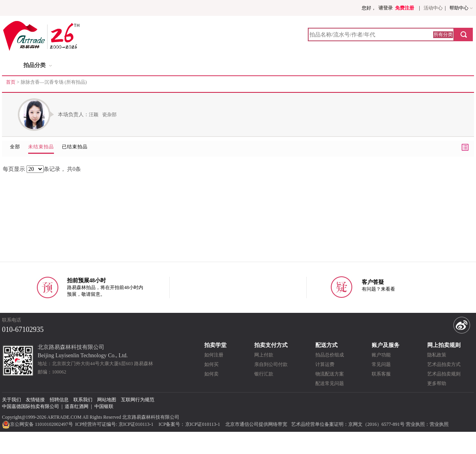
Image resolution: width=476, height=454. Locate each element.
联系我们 (83, 400)
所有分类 (443, 34)
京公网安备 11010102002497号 (38, 424)
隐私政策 (437, 355)
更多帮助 (437, 383)
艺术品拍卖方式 (444, 364)
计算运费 (325, 364)
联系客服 (381, 374)
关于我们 (12, 400)
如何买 (211, 364)
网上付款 (264, 355)
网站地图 (107, 400)
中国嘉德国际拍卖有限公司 (31, 406)
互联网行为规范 (138, 400)
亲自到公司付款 (271, 364)
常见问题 (381, 364)
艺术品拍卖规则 (444, 374)
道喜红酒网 (77, 406)
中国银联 (104, 406)
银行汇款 (264, 374)
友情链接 (35, 400)
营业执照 (439, 424)
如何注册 (214, 355)
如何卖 (211, 374)
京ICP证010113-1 (136, 424)
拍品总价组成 (330, 355)
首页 (11, 82)
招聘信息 (59, 400)
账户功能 (381, 355)
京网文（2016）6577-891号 (376, 424)
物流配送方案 (330, 374)
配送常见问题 (330, 383)
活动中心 (433, 8)
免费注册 (405, 8)
